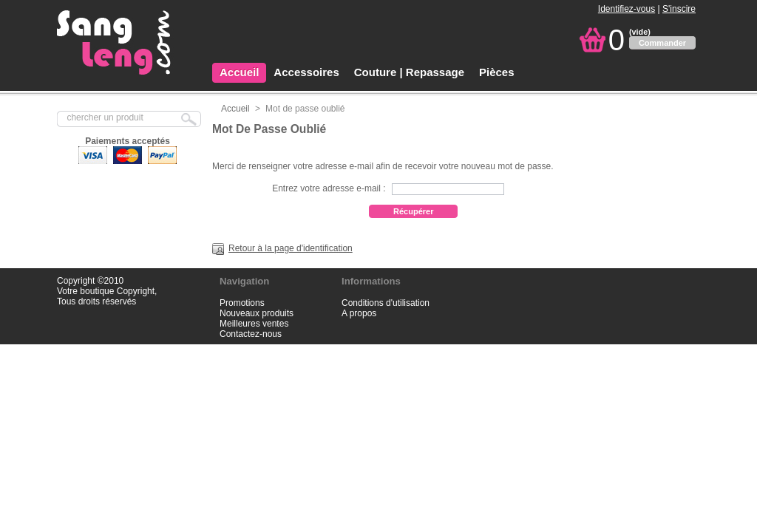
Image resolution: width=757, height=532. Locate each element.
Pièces (497, 72)
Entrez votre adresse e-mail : (329, 188)
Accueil (239, 72)
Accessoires (306, 72)
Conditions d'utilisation (386, 303)
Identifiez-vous (627, 9)
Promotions (242, 303)
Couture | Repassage (409, 72)
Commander (662, 43)
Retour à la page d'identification (291, 248)
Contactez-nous (251, 334)
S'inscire (679, 9)
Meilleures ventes (254, 324)
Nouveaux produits (257, 313)
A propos (359, 313)
